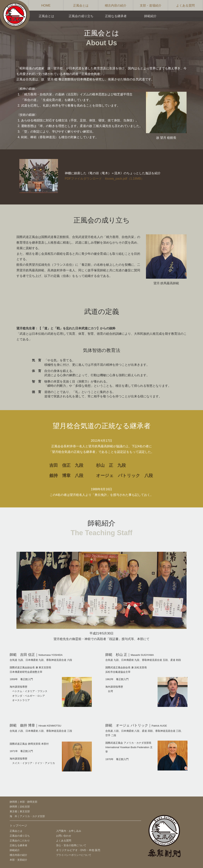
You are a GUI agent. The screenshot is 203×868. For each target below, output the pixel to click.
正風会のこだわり (20, 841)
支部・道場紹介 (151, 5)
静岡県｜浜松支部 (20, 807)
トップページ (18, 826)
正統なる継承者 (116, 16)
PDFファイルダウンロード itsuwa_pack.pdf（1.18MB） (104, 179)
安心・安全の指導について (71, 845)
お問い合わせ (64, 836)
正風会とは (81, 5)
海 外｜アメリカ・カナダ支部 (27, 816)
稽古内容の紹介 (116, 5)
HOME (46, 5)
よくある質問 (185, 5)
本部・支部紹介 (18, 860)
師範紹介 (150, 16)
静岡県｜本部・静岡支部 (23, 802)
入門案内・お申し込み (69, 831)
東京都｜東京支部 (20, 811)
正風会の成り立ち (81, 16)
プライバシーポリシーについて (74, 855)
